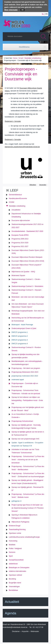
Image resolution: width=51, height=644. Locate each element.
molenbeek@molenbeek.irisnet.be (15, 627)
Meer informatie (11, 10)
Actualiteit (12, 602)
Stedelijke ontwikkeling (33, 58)
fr (47, 14)
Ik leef (21, 58)
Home (15, 58)
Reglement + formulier (13, 121)
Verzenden (43, 185)
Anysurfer (25, 631)
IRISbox (26, 637)
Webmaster (35, 631)
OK (23, 10)
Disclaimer (16, 631)
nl (43, 14)
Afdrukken (33, 185)
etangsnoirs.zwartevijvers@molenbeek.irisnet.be (22, 147)
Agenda (11, 613)
